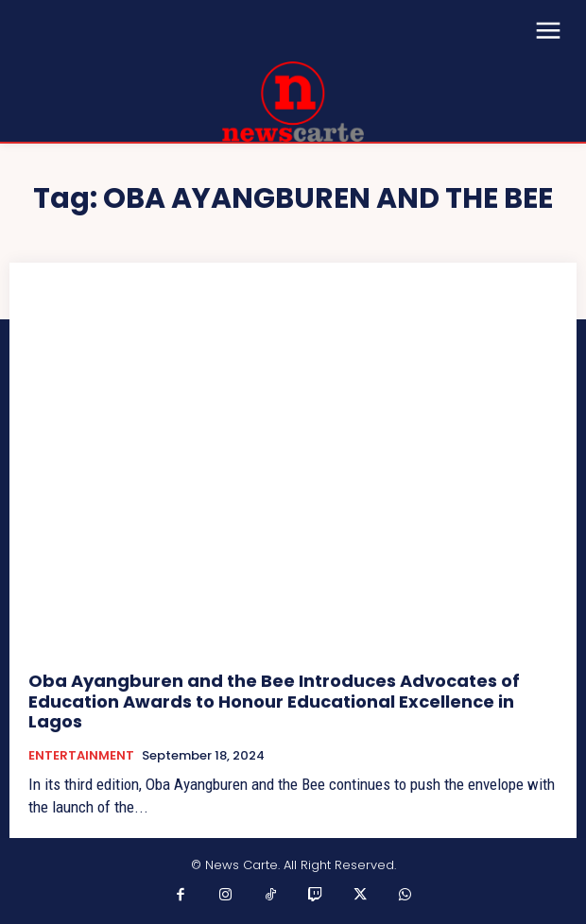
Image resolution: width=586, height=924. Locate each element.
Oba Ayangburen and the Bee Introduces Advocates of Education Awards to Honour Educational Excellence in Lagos (274, 701)
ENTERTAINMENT (81, 756)
